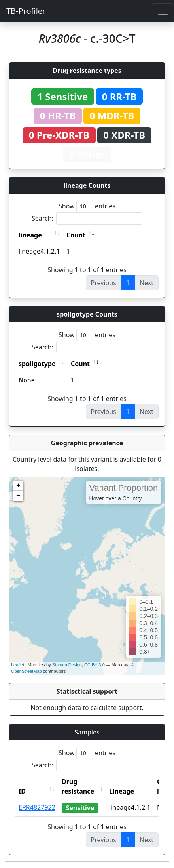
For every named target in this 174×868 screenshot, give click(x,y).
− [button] (18, 496)
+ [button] (18, 486)
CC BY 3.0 (95, 665)
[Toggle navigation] (163, 11)
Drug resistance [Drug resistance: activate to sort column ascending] (78, 786)
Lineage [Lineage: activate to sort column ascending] (122, 791)
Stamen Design (67, 665)
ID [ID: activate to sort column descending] (22, 791)
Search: (87, 218)
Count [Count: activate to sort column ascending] (76, 235)
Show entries (87, 206)
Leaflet (18, 665)
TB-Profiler (26, 11)
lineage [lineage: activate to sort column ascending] (30, 235)
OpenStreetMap (26, 671)
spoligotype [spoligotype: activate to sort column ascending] (37, 364)
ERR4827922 (37, 807)
